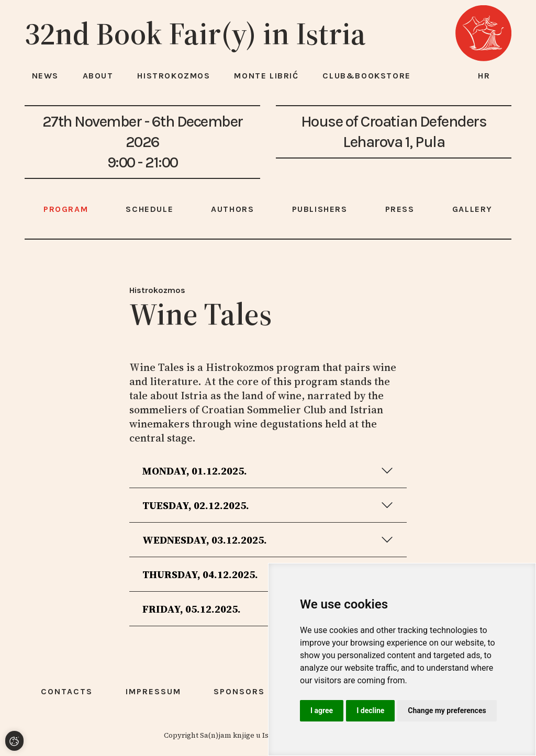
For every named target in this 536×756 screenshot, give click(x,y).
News (45, 76)
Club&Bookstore (366, 76)
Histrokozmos (157, 290)
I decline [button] (370, 710)
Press (400, 209)
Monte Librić (266, 76)
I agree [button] (322, 710)
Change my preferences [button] (447, 710)
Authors (232, 209)
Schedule (149, 209)
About (98, 76)
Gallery (472, 209)
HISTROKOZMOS (174, 76)
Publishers (320, 209)
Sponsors (239, 691)
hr (484, 76)
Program (66, 209)
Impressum (153, 691)
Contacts (67, 691)
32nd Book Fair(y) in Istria (195, 33)
